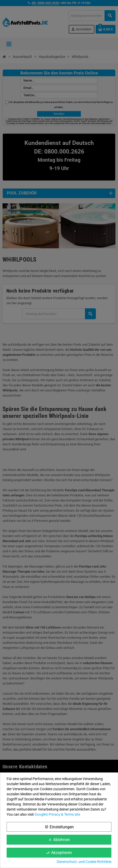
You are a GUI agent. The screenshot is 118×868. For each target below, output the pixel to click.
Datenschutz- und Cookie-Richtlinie (84, 862)
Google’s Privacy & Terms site (57, 814)
